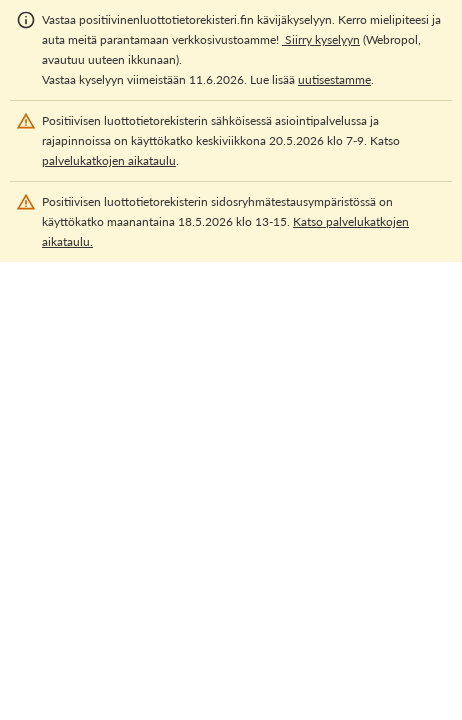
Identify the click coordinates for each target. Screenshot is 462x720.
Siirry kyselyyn (321, 39)
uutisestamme (334, 79)
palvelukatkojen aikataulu (109, 160)
